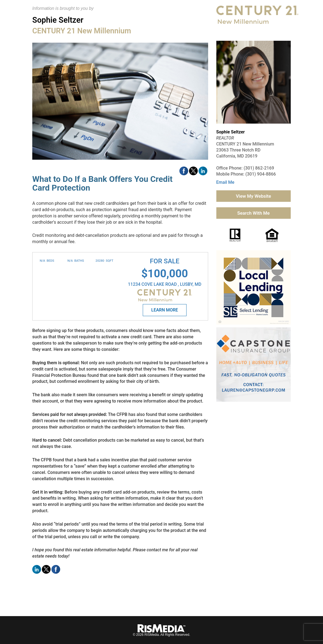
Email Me (225, 182)
